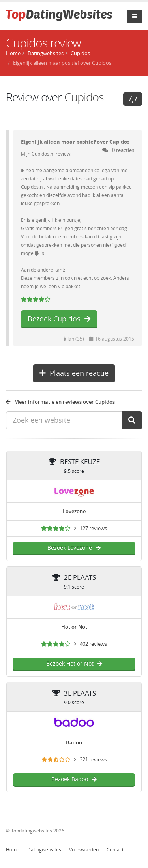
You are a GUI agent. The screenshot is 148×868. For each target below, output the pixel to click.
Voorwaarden (84, 850)
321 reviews (93, 760)
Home (13, 850)
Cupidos (84, 98)
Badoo (74, 743)
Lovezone (74, 511)
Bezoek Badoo (74, 779)
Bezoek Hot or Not (74, 664)
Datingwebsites (44, 850)
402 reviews (93, 644)
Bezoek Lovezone (74, 548)
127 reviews (93, 528)
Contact (115, 850)
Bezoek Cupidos (59, 319)
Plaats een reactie (74, 373)
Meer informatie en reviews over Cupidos (60, 402)
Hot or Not (74, 627)
